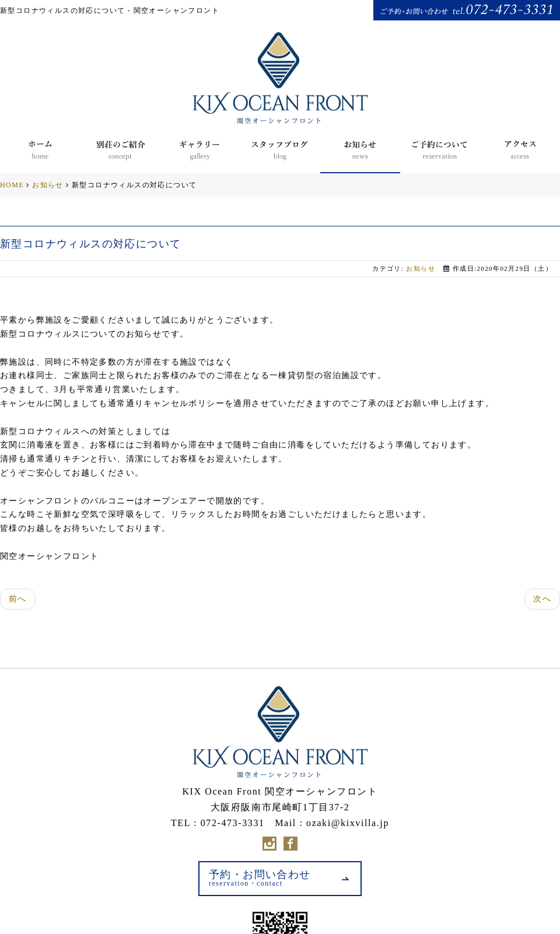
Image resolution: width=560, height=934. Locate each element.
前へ (18, 599)
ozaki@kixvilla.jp (348, 823)
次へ (542, 599)
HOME (12, 185)
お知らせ (48, 185)
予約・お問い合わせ (260, 878)
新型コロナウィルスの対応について (90, 244)
